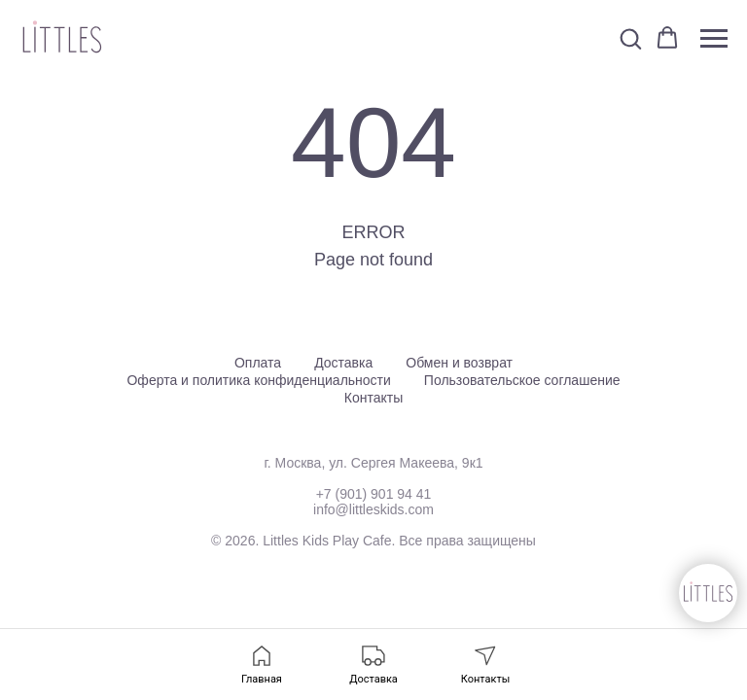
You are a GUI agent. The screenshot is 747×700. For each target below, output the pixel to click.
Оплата (258, 363)
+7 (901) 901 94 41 (374, 494)
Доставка (343, 363)
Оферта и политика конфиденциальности (258, 380)
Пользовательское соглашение (522, 380)
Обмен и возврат (459, 363)
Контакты (373, 398)
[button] (630, 38)
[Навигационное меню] (714, 39)
